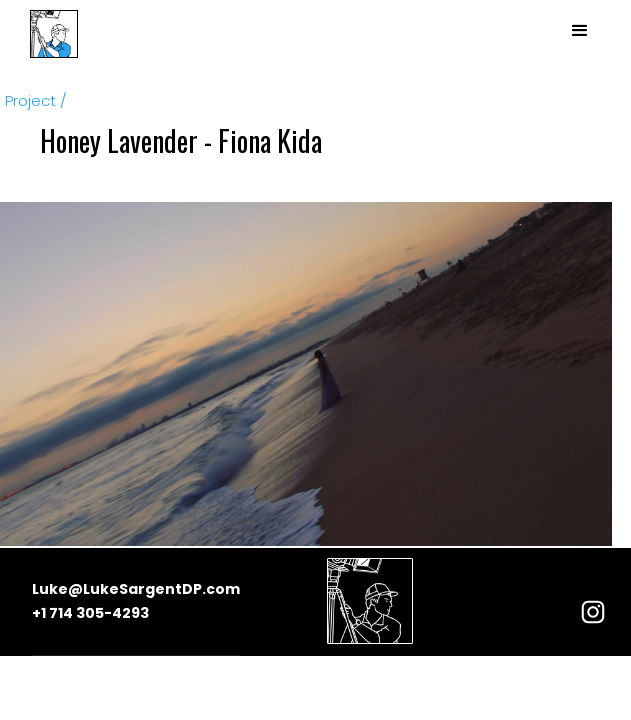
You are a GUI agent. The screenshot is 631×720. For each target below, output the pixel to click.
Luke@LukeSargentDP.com (136, 589)
